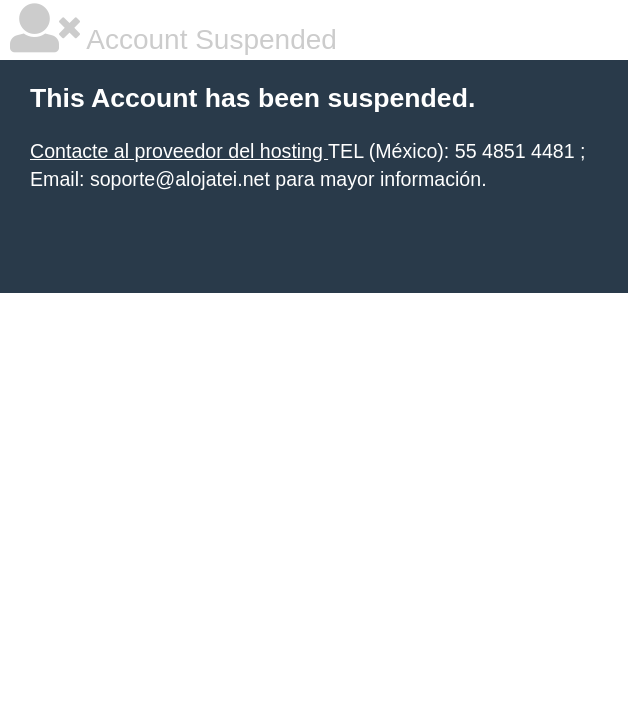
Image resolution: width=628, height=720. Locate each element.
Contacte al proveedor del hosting (179, 151)
